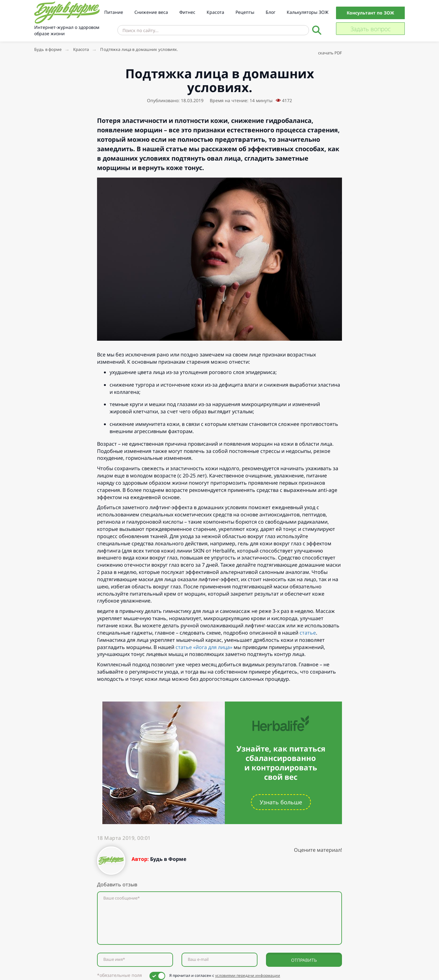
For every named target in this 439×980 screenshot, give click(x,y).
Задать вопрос (371, 29)
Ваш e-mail (198, 959)
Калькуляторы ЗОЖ (308, 12)
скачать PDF (330, 53)
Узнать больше (281, 802)
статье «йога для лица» (204, 647)
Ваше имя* (114, 959)
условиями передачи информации (248, 975)
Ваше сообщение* (122, 898)
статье (308, 633)
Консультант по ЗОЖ (370, 13)
